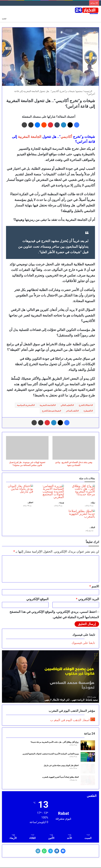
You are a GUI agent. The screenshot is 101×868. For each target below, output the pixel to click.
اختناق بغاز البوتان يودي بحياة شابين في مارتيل (61, 765)
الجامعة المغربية (30, 137)
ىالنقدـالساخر (72, 411)
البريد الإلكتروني (87, 599)
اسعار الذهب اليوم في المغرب (70, 720)
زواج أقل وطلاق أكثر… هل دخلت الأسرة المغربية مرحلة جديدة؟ (55, 742)
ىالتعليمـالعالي (67, 405)
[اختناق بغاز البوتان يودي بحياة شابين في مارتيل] (20, 492)
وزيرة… (61, 502)
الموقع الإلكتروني (37, 599)
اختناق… (30, 502)
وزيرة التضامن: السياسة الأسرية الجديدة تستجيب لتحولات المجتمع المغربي (51, 754)
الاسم (94, 586)
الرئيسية (90, 91)
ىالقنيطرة (88, 411)
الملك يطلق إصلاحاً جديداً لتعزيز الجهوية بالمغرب (60, 777)
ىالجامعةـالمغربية (47, 405)
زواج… (93, 502)
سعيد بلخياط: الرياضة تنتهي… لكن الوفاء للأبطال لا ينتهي (71, 700)
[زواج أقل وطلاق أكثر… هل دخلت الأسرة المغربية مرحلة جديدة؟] (81, 492)
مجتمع (79, 91)
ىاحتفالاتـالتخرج (85, 405)
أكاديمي (66, 137)
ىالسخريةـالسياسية (25, 405)
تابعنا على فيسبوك (83, 643)
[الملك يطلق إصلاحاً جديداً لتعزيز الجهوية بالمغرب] (81, 517)
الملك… (92, 527)
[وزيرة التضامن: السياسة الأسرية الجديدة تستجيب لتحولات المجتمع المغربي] (51, 492)
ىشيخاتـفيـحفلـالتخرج (51, 411)
